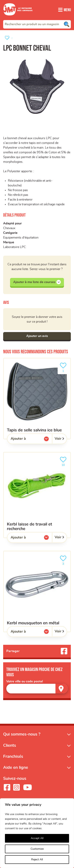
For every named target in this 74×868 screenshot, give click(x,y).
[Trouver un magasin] (62, 689)
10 (64, 461)
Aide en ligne (16, 768)
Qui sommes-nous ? (22, 734)
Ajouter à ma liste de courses (37, 282)
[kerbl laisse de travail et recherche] (37, 495)
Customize (37, 849)
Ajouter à (26, 440)
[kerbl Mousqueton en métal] (37, 591)
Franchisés (13, 756)
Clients (10, 745)
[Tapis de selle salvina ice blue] (37, 399)
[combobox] (37, 24)
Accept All (37, 838)
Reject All (37, 860)
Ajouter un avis (37, 336)
